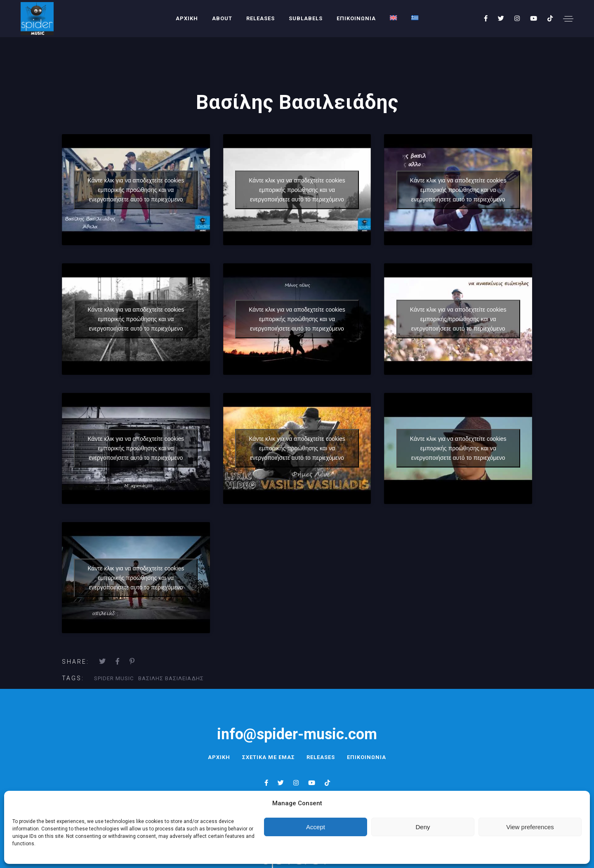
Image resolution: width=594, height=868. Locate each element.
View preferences (530, 827)
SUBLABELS (306, 18)
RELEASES (260, 18)
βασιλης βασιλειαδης (171, 678)
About (222, 18)
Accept (316, 827)
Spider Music (114, 678)
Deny (423, 827)
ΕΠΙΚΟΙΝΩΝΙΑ (356, 18)
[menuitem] (394, 18)
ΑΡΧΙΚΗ (187, 18)
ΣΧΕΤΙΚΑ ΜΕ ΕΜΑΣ (268, 757)
